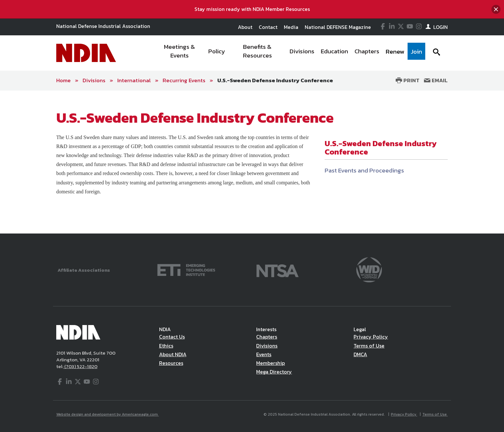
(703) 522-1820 (80, 366)
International (134, 80)
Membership (270, 363)
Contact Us (172, 337)
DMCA (360, 354)
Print (408, 80)
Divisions (94, 80)
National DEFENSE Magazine (338, 27)
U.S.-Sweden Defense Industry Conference (275, 80)
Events (264, 354)
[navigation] (290, 53)
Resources (171, 363)
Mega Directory (274, 372)
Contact (268, 27)
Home (63, 80)
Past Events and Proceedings (364, 170)
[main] (252, 162)
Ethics (166, 346)
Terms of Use (369, 346)
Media (291, 27)
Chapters (267, 337)
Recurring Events (184, 80)
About (245, 27)
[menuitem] (180, 53)
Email (436, 80)
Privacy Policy (371, 337)
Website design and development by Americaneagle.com (108, 414)
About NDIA (173, 354)
